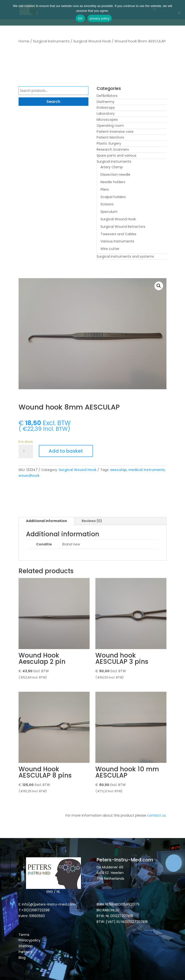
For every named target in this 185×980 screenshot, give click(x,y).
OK (80, 18)
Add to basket (66, 451)
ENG (50, 892)
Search (53, 102)
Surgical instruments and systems (125, 256)
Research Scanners (113, 149)
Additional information (46, 521)
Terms (24, 935)
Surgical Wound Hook (92, 41)
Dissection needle (115, 175)
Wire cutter (110, 249)
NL (58, 892)
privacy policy (100, 18)
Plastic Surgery (109, 143)
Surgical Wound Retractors (123, 227)
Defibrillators (107, 96)
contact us (156, 815)
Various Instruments (117, 241)
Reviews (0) (92, 521)
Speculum (109, 212)
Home (24, 41)
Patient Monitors (110, 137)
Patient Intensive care (115, 132)
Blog (22, 958)
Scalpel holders (113, 197)
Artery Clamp (112, 167)
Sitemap (26, 946)
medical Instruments (147, 470)
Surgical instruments (51, 41)
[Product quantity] (26, 451)
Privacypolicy (30, 940)
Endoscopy (106, 107)
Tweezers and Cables (118, 234)
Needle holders (113, 182)
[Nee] (179, 13)
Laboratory (106, 114)
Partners (26, 952)
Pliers (105, 189)
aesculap (118, 470)
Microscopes (107, 120)
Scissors (107, 204)
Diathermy (106, 102)
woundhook (29, 476)
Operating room (110, 126)
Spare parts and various (116, 155)
